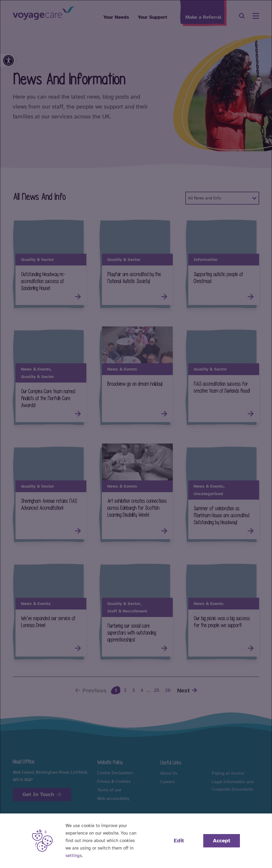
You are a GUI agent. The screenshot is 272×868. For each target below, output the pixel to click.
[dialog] (136, 434)
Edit (179, 841)
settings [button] (74, 856)
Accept (222, 841)
